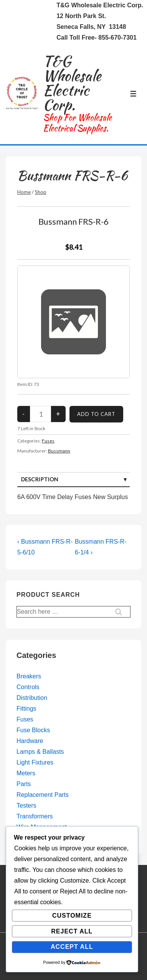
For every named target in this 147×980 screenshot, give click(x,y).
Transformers (35, 816)
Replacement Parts (43, 795)
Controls (28, 687)
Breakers (29, 676)
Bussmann (59, 451)
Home (24, 192)
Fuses (48, 441)
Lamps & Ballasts (40, 752)
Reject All (72, 931)
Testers (26, 806)
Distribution (32, 698)
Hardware (30, 741)
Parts (24, 784)
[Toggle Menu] (133, 94)
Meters (26, 773)
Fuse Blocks (33, 730)
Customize (72, 916)
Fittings (26, 709)
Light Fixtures (35, 762)
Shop (41, 192)
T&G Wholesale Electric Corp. (72, 83)
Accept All (72, 947)
